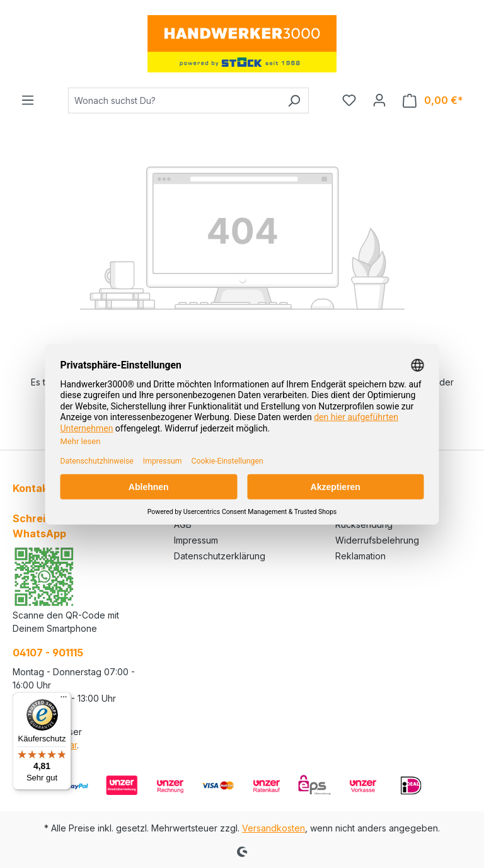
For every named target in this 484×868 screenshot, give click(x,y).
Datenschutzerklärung (220, 556)
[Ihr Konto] (379, 100)
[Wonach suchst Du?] (174, 100)
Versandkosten (274, 828)
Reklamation (360, 556)
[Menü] (28, 100)
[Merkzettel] (349, 100)
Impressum (196, 540)
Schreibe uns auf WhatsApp (55, 526)
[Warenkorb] (433, 100)
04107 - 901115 (48, 653)
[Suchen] (294, 100)
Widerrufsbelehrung (377, 540)
